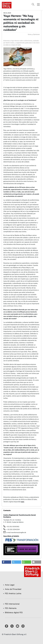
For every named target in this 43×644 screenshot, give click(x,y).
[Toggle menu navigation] (38, 4)
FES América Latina (13, 593)
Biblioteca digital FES (14, 612)
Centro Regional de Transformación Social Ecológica (20, 516)
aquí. (23, 502)
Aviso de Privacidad (13, 589)
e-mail (9, 532)
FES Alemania (11, 608)
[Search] (33, 4)
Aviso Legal (10, 585)
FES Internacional (12, 604)
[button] (7, 562)
